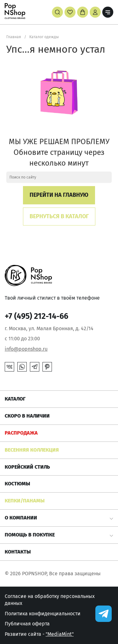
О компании (21, 518)
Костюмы (17, 484)
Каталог (15, 399)
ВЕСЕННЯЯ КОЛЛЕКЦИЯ (32, 450)
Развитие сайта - (39, 634)
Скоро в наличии (27, 416)
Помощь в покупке (30, 535)
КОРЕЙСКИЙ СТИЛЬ (27, 467)
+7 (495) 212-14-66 (37, 316)
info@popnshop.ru (26, 349)
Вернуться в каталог (59, 216)
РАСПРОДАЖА (21, 433)
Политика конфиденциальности (43, 614)
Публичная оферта (27, 624)
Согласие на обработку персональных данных (50, 600)
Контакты (18, 552)
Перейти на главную (59, 195)
